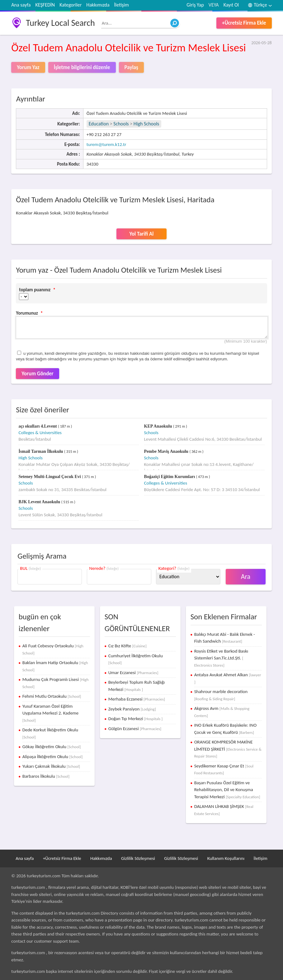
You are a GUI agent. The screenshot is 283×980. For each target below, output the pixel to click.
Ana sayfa (21, 5)
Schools (121, 124)
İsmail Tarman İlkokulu (41, 451)
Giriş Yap (195, 5)
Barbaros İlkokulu (46, 776)
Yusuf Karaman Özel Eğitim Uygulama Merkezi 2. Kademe (51, 713)
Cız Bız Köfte (127, 646)
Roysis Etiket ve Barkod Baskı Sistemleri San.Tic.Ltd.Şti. (221, 658)
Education (99, 124)
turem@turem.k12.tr (106, 144)
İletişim (122, 5)
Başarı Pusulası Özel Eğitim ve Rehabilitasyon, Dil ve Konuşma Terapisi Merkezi (227, 790)
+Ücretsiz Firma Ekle (244, 23)
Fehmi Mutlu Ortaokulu (52, 696)
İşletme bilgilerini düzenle (82, 67)
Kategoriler (71, 5)
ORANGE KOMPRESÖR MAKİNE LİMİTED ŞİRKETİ (228, 749)
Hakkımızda (98, 5)
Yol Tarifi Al (141, 234)
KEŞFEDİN (45, 5)
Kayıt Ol (231, 5)
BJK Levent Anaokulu (40, 502)
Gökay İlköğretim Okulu (52, 747)
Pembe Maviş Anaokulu (167, 451)
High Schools (146, 124)
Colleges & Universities (40, 433)
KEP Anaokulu (159, 426)
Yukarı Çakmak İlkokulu (51, 766)
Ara (246, 577)
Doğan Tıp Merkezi (136, 719)
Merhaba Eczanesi (137, 699)
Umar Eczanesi (133, 673)
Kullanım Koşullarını (226, 858)
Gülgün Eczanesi (135, 729)
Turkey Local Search (60, 23)
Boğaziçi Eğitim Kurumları (170, 477)
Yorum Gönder (37, 374)
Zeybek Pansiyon (132, 709)
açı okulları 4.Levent (38, 426)
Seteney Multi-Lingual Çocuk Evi (50, 477)
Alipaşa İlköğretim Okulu (53, 757)
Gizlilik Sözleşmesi (138, 858)
